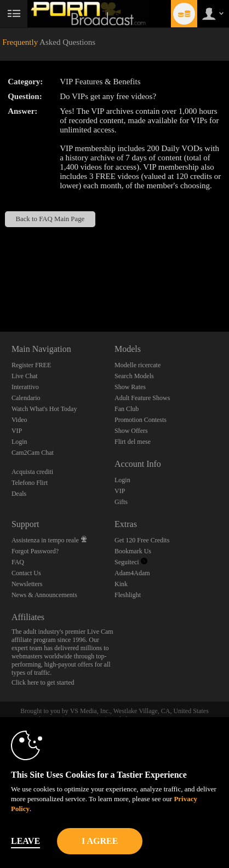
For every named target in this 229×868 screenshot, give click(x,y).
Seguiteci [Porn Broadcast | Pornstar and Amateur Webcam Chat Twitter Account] (131, 562)
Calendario (26, 398)
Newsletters (27, 584)
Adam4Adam (132, 573)
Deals (19, 494)
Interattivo (25, 387)
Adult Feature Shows (142, 398)
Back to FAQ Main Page (50, 219)
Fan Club (127, 409)
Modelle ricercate (138, 365)
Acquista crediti (32, 472)
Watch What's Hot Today (44, 409)
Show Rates (130, 387)
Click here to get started (43, 682)
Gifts (121, 502)
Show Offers (131, 431)
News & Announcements (44, 595)
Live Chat (25, 376)
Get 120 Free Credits (142, 540)
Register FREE (31, 365)
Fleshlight (128, 595)
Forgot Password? (35, 551)
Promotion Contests (141, 420)
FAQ (18, 562)
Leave (25, 841)
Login (19, 442)
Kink (121, 584)
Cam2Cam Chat (33, 453)
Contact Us (26, 573)
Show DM (0, 291)
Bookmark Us (133, 551)
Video (19, 420)
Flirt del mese (133, 442)
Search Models (134, 376)
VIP (17, 431)
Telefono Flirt (30, 483)
